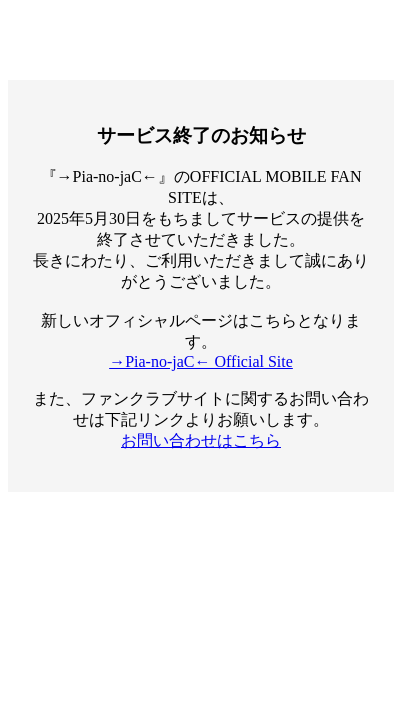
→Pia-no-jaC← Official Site (201, 361)
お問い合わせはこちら (201, 440)
